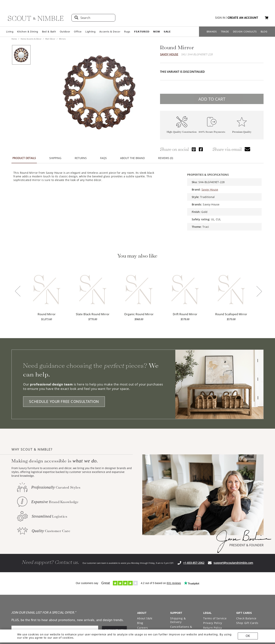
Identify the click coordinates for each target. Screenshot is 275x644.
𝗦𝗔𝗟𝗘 (167, 32)
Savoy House (169, 54)
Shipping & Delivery (178, 532)
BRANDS (212, 32)
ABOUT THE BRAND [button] (132, 158)
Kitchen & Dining (28, 32)
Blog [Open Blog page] (140, 535)
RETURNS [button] (81, 158)
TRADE (225, 32)
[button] (267, 18)
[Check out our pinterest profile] (243, 577)
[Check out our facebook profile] (252, 577)
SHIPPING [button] (55, 158)
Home (14, 39)
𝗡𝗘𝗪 (157, 32)
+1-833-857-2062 (194, 475)
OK (248, 636)
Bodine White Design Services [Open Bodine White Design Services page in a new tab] (148, 551)
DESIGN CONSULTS (245, 32)
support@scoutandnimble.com (233, 475)
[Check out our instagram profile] (234, 577)
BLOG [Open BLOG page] (264, 32)
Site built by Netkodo (137, 604)
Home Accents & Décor (31, 39)
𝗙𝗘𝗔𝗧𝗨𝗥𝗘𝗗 (142, 32)
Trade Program (148, 545)
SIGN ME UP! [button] (115, 543)
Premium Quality (242, 132)
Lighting (90, 32)
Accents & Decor (110, 32)
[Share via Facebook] (201, 149)
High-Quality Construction (182, 132)
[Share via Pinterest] (194, 149)
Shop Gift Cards (247, 535)
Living (10, 32)
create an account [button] (243, 18)
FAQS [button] (103, 158)
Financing (177, 552)
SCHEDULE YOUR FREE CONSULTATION (64, 314)
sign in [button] (220, 18)
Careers (143, 540)
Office (78, 32)
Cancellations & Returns (181, 541)
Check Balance (246, 530)
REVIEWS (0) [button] (166, 158)
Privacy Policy (213, 535)
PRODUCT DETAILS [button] (24, 158)
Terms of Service (215, 530)
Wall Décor (50, 39)
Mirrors (62, 39)
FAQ (173, 547)
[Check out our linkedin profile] (261, 577)
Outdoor (65, 32)
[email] (55, 543)
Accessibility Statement (212, 547)
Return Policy (212, 540)
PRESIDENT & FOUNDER (246, 457)
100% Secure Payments (212, 132)
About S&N (145, 530)
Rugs (127, 32)
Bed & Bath (49, 32)
